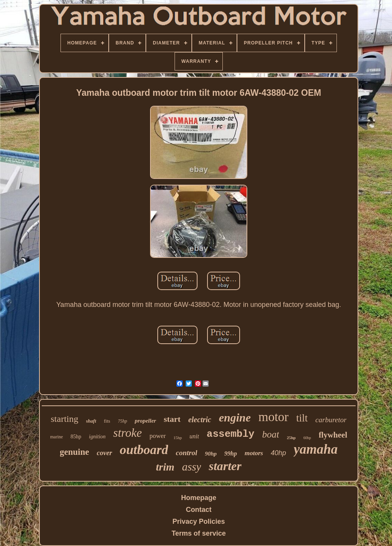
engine (235, 417)
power (157, 436)
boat (271, 434)
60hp (307, 438)
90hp (211, 454)
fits (107, 421)
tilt (302, 418)
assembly (231, 434)
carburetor (331, 420)
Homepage (199, 498)
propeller (145, 421)
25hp (291, 438)
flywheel (333, 435)
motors (254, 453)
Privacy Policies (198, 521)
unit (194, 436)
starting (65, 419)
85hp (76, 437)
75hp (122, 421)
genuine (74, 452)
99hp (231, 453)
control (186, 453)
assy (191, 467)
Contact (199, 510)
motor (274, 417)
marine (56, 437)
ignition (97, 437)
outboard (144, 450)
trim (165, 467)
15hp (178, 438)
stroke (128, 433)
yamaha (316, 449)
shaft (91, 421)
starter (225, 466)
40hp (278, 453)
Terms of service (199, 533)
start (172, 419)
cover (105, 453)
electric (200, 420)
